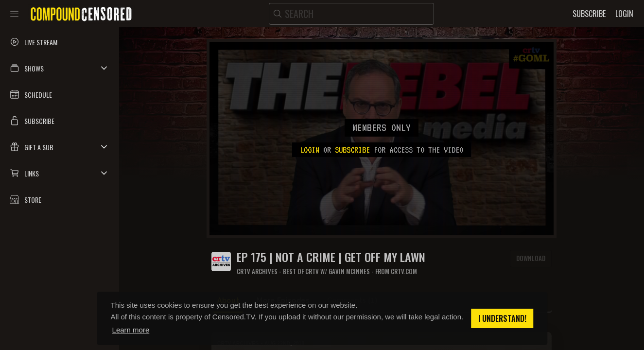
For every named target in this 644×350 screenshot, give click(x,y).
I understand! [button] (502, 318)
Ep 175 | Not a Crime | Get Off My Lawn (331, 257)
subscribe (352, 150)
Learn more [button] (131, 330)
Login (310, 150)
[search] (351, 14)
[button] (60, 68)
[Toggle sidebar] (14, 14)
